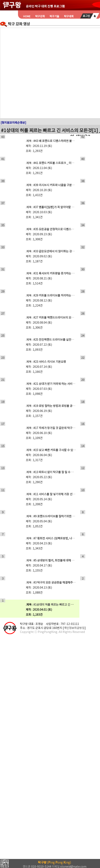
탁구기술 (54, 16)
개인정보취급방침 (74, 628)
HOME (27, 16)
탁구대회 (69, 16)
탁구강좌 (40, 16)
